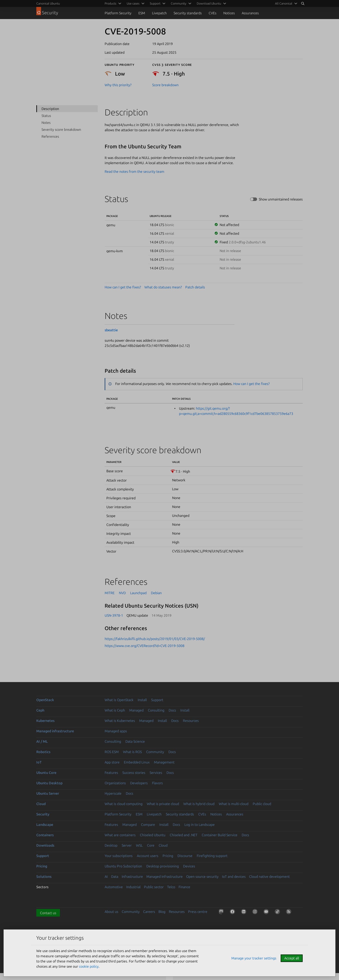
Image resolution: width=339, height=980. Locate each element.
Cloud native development (269, 877)
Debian (156, 593)
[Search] (303, 3)
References (50, 136)
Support (157, 700)
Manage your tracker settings (254, 958)
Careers (149, 912)
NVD (122, 593)
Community (155, 752)
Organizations (115, 783)
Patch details (195, 287)
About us (111, 912)
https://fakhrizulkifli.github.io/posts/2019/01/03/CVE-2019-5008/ (155, 639)
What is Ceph (115, 710)
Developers (139, 783)
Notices (229, 13)
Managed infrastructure (55, 731)
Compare (148, 825)
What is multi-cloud (234, 804)
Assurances (250, 13)
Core (151, 845)
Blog (162, 912)
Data (115, 877)
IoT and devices (234, 877)
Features (111, 773)
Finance (184, 887)
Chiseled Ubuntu (153, 835)
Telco (171, 887)
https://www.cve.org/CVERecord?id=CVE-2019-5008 (145, 646)
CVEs (213, 13)
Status (46, 116)
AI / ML (42, 741)
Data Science (135, 741)
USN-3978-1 (114, 615)
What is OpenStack (119, 700)
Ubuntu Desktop (49, 783)
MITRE (110, 593)
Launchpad (138, 593)
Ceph (40, 710)
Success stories (134, 773)
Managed (136, 710)
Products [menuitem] (110, 3)
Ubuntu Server (48, 793)
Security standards (188, 13)
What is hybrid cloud (199, 804)
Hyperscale (113, 793)
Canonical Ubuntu (48, 3)
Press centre (198, 912)
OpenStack (45, 700)
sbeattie (111, 330)
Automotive (114, 887)
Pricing (168, 856)
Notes (46, 123)
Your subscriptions (119, 856)
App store (112, 762)
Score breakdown (165, 85)
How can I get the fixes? (123, 287)
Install (142, 700)
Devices (189, 866)
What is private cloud (163, 804)
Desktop (111, 845)
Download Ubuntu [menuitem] (209, 3)
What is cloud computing (124, 804)
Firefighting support (212, 856)
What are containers (120, 835)
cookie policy (89, 966)
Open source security (202, 877)
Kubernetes (45, 721)
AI (106, 877)
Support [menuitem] (155, 3)
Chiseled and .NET (184, 835)
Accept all (292, 958)
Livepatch (159, 13)
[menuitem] (285, 3)
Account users (148, 856)
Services (156, 773)
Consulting (156, 710)
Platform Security (118, 13)
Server (127, 845)
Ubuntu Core (46, 773)
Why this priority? (118, 85)
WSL (139, 845)
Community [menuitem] (179, 3)
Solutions (44, 877)
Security (43, 814)
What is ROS (132, 752)
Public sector (154, 887)
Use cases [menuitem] (133, 3)
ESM (142, 13)
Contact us (48, 913)
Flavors (157, 783)
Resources (191, 721)
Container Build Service (220, 835)
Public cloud (262, 804)
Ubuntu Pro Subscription (123, 866)
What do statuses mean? (163, 287)
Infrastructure (132, 877)
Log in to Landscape (200, 825)
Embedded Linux (137, 762)
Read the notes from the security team (134, 171)
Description (50, 109)
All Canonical (284, 3)
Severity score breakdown (61, 129)
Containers (45, 835)
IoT (39, 762)
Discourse (185, 856)
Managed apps (116, 731)
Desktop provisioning (163, 866)
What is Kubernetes (120, 721)
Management (164, 762)
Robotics (43, 752)
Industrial (133, 887)
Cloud (41, 804)
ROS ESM (112, 752)
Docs (172, 710)
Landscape (45, 825)
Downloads (45, 845)
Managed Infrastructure (165, 877)
